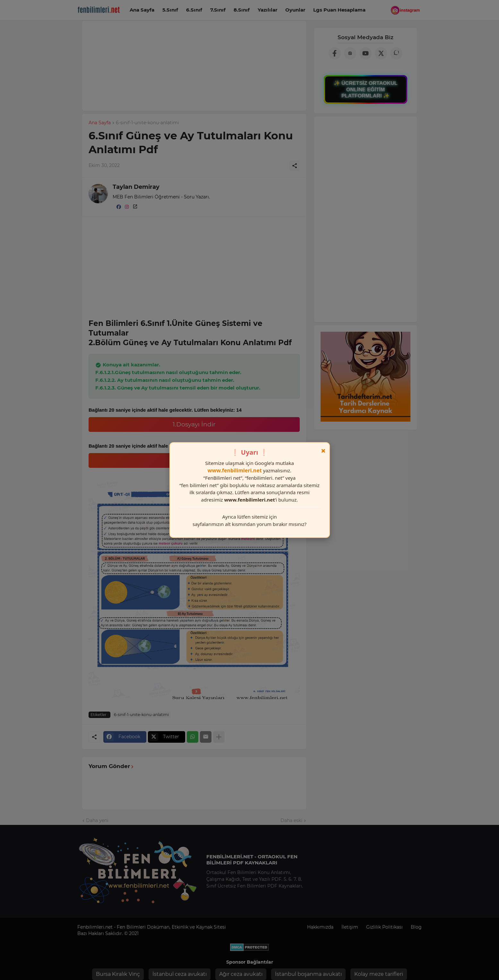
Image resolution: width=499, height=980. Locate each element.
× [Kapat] (323, 451)
